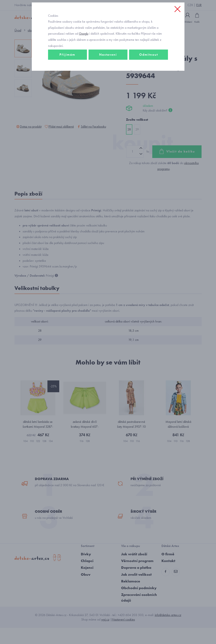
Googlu (84, 52)
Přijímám (67, 73)
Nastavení (108, 73)
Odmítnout (149, 73)
